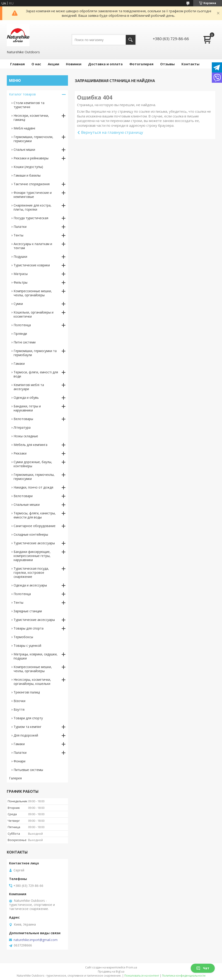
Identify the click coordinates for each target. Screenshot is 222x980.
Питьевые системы (28, 770)
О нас (36, 64)
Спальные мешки (27, 505)
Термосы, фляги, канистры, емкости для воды (35, 515)
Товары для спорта (29, 628)
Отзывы (167, 64)
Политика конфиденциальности (184, 976)
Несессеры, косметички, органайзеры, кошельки (32, 682)
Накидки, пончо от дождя (33, 487)
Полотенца (22, 325)
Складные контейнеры (31, 534)
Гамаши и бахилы (27, 175)
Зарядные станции (28, 611)
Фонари (19, 761)
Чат (203, 968)
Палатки (20, 227)
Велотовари (23, 496)
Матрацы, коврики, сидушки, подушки (36, 656)
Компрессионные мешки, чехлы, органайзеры (33, 293)
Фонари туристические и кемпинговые (33, 195)
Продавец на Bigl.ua (111, 971)
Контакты (190, 64)
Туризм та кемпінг (28, 727)
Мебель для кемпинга (30, 445)
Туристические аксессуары (34, 543)
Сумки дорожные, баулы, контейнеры (33, 464)
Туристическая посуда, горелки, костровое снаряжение (31, 573)
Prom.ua (132, 967)
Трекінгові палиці (27, 692)
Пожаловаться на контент (142, 976)
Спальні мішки (24, 150)
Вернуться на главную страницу (112, 132)
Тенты (18, 235)
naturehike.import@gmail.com (36, 940)
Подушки (20, 257)
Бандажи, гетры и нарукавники (27, 408)
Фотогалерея (141, 64)
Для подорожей (26, 735)
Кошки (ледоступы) (28, 167)
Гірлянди (20, 334)
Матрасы (21, 274)
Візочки (19, 701)
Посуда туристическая (31, 218)
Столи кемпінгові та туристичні (29, 105)
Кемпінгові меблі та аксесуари (29, 387)
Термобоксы (23, 637)
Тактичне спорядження (32, 184)
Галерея (15, 778)
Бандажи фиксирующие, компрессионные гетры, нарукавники (32, 556)
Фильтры (21, 282)
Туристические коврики (32, 265)
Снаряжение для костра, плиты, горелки (33, 207)
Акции (53, 64)
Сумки (18, 304)
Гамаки (19, 364)
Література (22, 427)
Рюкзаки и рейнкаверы (31, 158)
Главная (17, 64)
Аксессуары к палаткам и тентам (33, 246)
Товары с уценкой (27, 646)
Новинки (74, 64)
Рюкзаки (20, 453)
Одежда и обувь (26, 398)
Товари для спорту (28, 718)
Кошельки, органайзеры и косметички (34, 314)
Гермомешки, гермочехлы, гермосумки (34, 477)
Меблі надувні (24, 128)
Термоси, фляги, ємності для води (36, 374)
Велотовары (23, 419)
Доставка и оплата (105, 64)
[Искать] (131, 40)
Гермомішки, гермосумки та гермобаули (35, 353)
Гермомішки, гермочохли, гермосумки (33, 139)
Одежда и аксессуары (30, 585)
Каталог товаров (22, 94)
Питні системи (25, 342)
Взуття (19, 709)
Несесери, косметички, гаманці (31, 118)
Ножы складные (26, 436)
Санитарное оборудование (35, 526)
